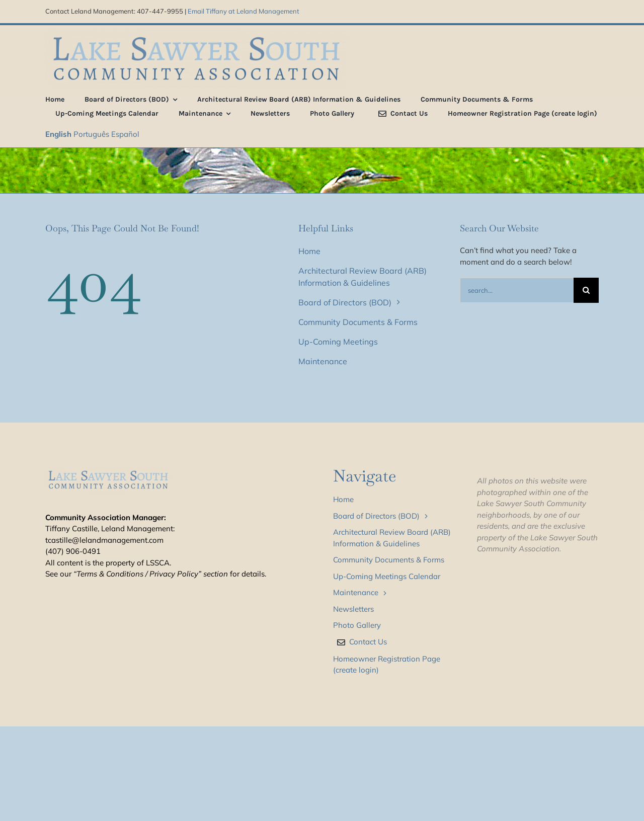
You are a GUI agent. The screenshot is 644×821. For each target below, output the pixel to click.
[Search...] (517, 290)
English (58, 134)
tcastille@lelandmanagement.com (104, 540)
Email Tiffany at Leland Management (244, 11)
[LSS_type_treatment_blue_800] (196, 34)
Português (91, 134)
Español (125, 134)
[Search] (586, 290)
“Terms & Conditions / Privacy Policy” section (151, 574)
